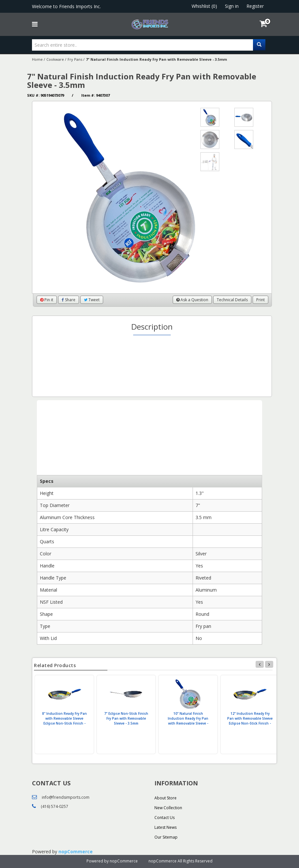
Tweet (92, 300)
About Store (165, 798)
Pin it (47, 300)
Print (260, 300)
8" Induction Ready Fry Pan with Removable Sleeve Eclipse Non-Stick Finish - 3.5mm (64, 721)
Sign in (232, 6)
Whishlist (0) (204, 6)
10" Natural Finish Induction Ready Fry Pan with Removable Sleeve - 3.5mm (188, 721)
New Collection (168, 808)
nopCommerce (76, 852)
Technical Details (232, 300)
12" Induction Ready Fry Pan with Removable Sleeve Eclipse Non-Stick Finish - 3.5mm (250, 721)
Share (69, 300)
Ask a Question (192, 300)
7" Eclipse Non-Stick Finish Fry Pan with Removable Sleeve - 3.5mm (126, 718)
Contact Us (165, 818)
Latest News (165, 827)
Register (255, 6)
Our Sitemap (166, 837)
